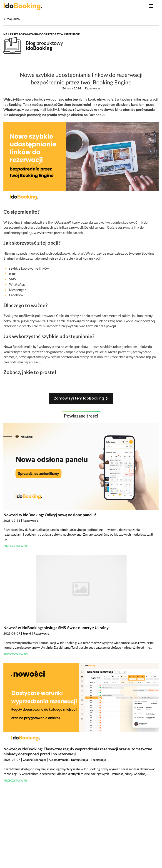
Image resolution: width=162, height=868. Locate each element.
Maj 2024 (13, 19)
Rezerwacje (92, 88)
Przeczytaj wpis (15, 546)
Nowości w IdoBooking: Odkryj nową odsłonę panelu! (50, 515)
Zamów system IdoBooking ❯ (81, 398)
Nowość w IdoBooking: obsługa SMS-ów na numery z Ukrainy (56, 628)
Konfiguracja (80, 760)
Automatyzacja (59, 760)
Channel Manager (34, 760)
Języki (27, 633)
